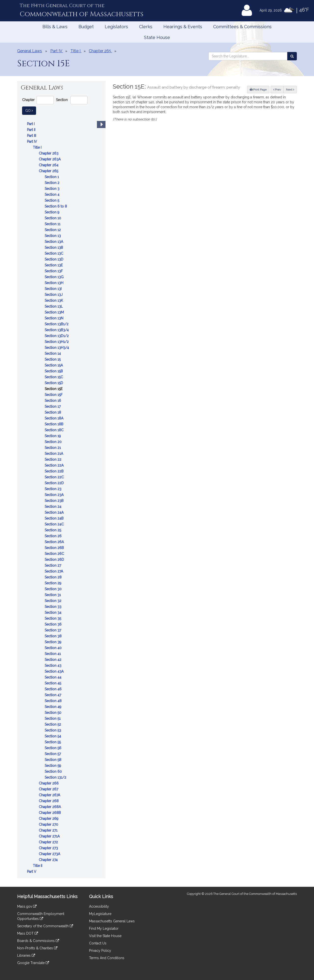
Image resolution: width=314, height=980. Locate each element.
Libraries (26, 955)
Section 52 (53, 724)
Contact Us (98, 943)
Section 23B (55, 501)
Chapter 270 (49, 824)
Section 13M (55, 312)
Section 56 (53, 748)
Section (62, 100)
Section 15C (54, 377)
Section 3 (52, 189)
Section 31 (53, 595)
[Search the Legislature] (292, 56)
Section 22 (53, 459)
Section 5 (52, 200)
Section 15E (54, 389)
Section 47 (53, 695)
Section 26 (54, 536)
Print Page (258, 90)
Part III (32, 136)
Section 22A (55, 465)
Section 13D (54, 259)
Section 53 (53, 730)
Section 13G (55, 277)
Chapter (28, 100)
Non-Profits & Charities (37, 948)
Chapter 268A (50, 807)
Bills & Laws (55, 27)
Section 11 (53, 224)
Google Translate (33, 963)
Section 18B (54, 424)
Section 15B (54, 371)
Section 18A (54, 418)
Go (31, 110)
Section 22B (55, 471)
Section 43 (53, 666)
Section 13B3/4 (57, 330)
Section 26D (55, 560)
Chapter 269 (49, 819)
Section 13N (54, 318)
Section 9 (52, 212)
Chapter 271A (50, 836)
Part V (32, 872)
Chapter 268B (50, 813)
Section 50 (53, 713)
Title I (38, 147)
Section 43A (55, 671)
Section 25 (53, 530)
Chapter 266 (49, 783)
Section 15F (54, 395)
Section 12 (53, 230)
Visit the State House (105, 936)
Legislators (116, 27)
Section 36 (54, 624)
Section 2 (52, 183)
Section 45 (53, 683)
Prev (278, 89)
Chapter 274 (49, 860)
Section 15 (53, 359)
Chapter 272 (49, 842)
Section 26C (55, 554)
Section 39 (53, 642)
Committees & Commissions (242, 27)
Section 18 (53, 412)
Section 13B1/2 (57, 324)
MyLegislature (100, 914)
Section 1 (52, 177)
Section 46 (54, 689)
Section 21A (54, 454)
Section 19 (53, 436)
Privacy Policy (100, 951)
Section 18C (55, 430)
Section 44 (53, 677)
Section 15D (54, 383)
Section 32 (53, 601)
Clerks (146, 27)
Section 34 (53, 613)
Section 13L (54, 306)
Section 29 (53, 583)
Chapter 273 (49, 848)
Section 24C (55, 524)
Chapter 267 (49, 789)
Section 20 (54, 442)
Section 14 (53, 353)
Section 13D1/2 (57, 336)
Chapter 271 (49, 830)
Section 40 (54, 648)
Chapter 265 (49, 171)
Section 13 (53, 236)
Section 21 (53, 448)
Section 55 (53, 742)
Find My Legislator (104, 928)
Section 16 (53, 401)
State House (157, 37)
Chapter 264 (49, 165)
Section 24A (55, 512)
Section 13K (54, 301)
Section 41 (53, 654)
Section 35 (53, 618)
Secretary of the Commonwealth (45, 926)
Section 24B (55, 518)
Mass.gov (27, 906)
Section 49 (53, 707)
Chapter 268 (49, 801)
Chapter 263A (50, 159)
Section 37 (53, 630)
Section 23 (53, 489)
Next (290, 90)
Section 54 (53, 736)
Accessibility (99, 906)
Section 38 (54, 636)
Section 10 (53, 218)
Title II (38, 866)
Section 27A (54, 571)
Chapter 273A (50, 854)
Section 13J (54, 295)
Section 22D (55, 483)
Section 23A (55, 495)
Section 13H (54, 283)
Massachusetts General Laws (112, 921)
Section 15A (54, 365)
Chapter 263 (49, 153)
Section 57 (53, 754)
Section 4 (52, 195)
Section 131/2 (56, 777)
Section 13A (54, 242)
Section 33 (53, 607)
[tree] (61, 498)
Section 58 (53, 760)
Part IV (33, 142)
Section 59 (53, 766)
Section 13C (54, 253)
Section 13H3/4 (57, 348)
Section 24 (53, 507)
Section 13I (54, 289)
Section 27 (53, 565)
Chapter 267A (50, 795)
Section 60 (54, 771)
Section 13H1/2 (57, 342)
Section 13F (54, 271)
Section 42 (53, 660)
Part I (31, 124)
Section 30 (54, 589)
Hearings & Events (183, 27)
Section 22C (55, 477)
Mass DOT (28, 933)
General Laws (30, 51)
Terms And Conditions (107, 958)
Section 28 (54, 577)
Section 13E (54, 265)
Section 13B (54, 248)
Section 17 (53, 406)
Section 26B (55, 548)
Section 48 (54, 701)
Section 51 (53, 719)
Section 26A (55, 542)
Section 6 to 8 (56, 206)
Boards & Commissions (38, 941)
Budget (86, 27)
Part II (32, 130)
